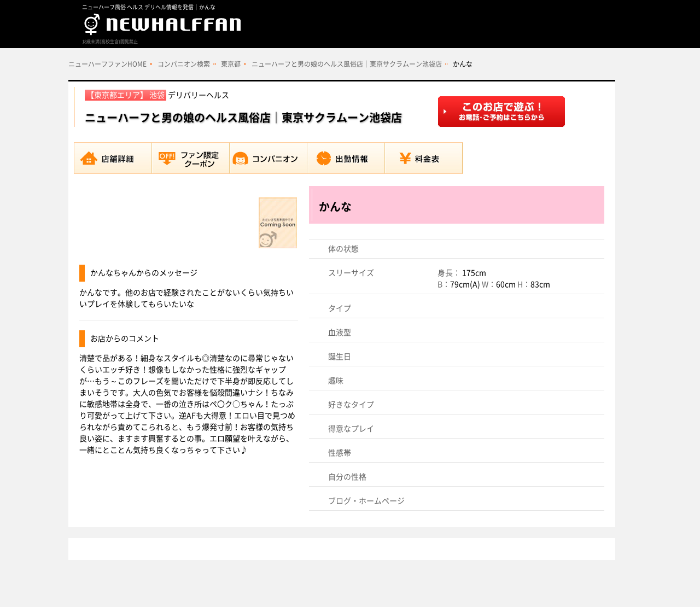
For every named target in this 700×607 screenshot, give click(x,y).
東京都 (231, 64)
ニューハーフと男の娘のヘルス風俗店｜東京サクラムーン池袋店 (347, 64)
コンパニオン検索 (184, 64)
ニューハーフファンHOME (107, 64)
